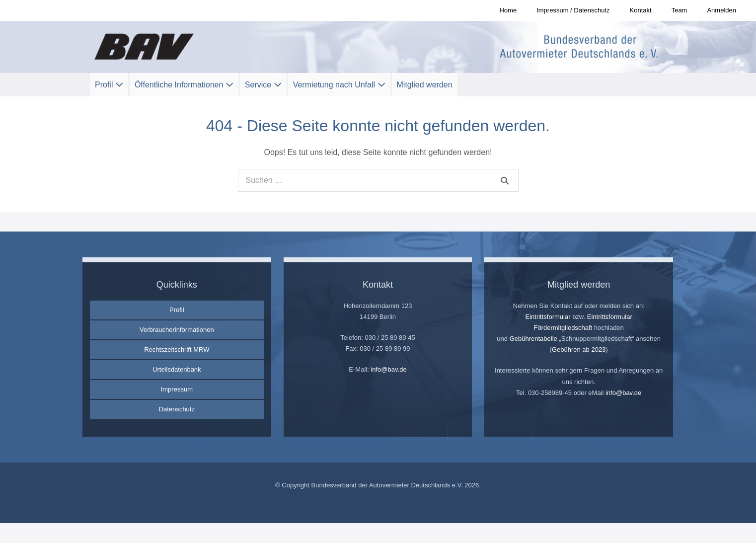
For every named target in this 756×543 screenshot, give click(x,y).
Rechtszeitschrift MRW (177, 349)
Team (680, 10)
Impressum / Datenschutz (573, 10)
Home (508, 10)
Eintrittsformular (548, 317)
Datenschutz (177, 409)
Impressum (177, 389)
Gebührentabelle (533, 339)
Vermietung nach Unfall (339, 85)
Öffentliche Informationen (184, 85)
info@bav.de (388, 369)
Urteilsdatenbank (177, 369)
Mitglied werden (425, 85)
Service (263, 85)
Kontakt (641, 10)
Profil (109, 85)
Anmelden (721, 10)
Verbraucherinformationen (177, 330)
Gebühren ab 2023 (579, 349)
